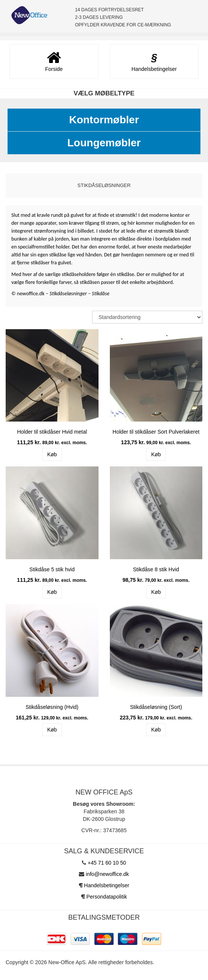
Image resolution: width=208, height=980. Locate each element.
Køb (52, 454)
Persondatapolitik (107, 897)
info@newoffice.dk (107, 874)
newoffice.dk (31, 294)
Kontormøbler (104, 120)
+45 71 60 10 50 (107, 863)
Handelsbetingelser (107, 885)
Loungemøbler (104, 143)
